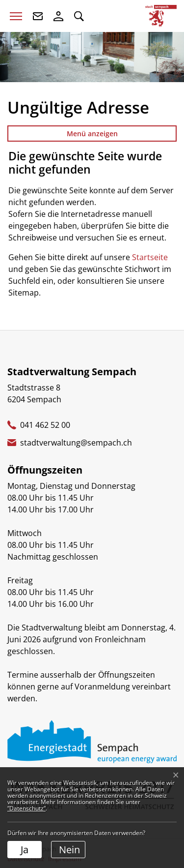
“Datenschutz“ (26, 808)
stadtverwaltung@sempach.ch (76, 443)
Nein (69, 850)
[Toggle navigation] (16, 16)
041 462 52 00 (45, 425)
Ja (25, 850)
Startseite (150, 257)
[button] (79, 16)
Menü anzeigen (92, 134)
